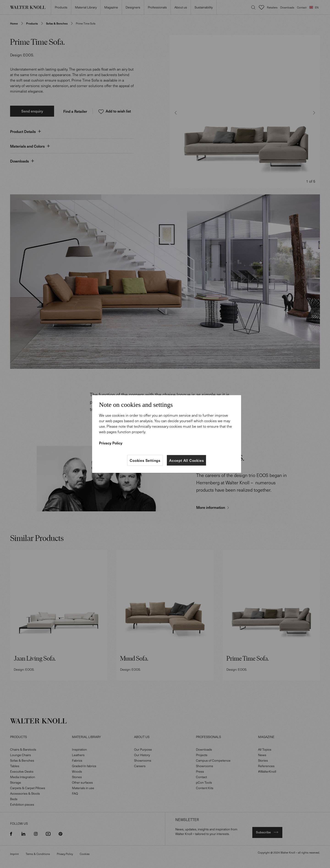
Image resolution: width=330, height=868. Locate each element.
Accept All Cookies (186, 460)
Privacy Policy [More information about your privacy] (111, 443)
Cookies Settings (145, 460)
